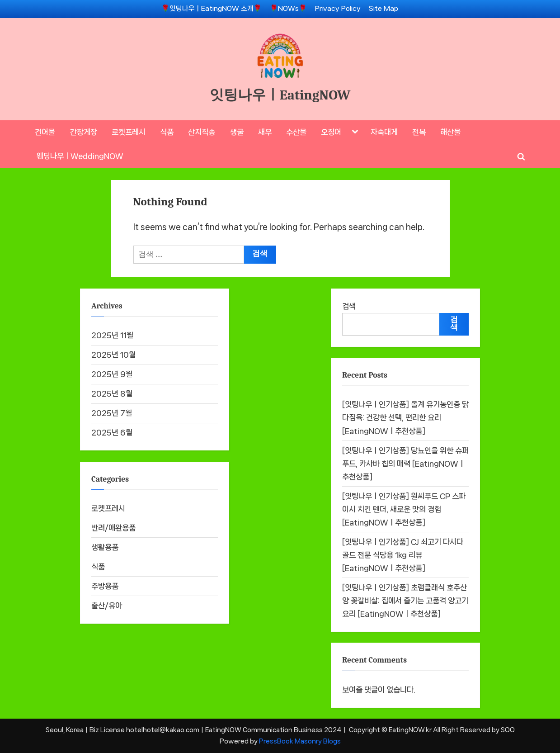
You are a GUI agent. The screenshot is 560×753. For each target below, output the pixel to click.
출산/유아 (107, 606)
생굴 (237, 132)
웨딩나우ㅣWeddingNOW (80, 156)
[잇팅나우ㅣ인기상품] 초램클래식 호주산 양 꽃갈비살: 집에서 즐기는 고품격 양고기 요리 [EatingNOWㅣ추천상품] (405, 601)
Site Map (384, 9)
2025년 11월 (112, 335)
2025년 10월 (113, 355)
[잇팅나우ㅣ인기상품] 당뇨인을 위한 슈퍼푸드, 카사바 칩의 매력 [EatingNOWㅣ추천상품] (405, 464)
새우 (265, 132)
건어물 (45, 132)
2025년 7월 (112, 413)
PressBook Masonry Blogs (300, 741)
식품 (167, 132)
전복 (419, 132)
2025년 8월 (112, 393)
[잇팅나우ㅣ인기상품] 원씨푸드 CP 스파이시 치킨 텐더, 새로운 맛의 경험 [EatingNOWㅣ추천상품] (404, 509)
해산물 (450, 132)
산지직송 (202, 132)
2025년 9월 (112, 374)
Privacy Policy (338, 9)
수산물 (296, 132)
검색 (349, 306)
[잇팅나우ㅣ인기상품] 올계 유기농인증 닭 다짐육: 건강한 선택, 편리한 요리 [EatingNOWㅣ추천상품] (405, 418)
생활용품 (105, 547)
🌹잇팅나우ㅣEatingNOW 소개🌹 (212, 9)
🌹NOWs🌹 (288, 9)
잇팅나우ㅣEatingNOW (280, 95)
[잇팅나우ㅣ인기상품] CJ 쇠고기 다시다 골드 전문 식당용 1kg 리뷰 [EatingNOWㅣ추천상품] (403, 555)
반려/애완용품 (113, 528)
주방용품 (105, 586)
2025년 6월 (112, 432)
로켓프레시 (129, 132)
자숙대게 (384, 132)
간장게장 (84, 132)
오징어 (331, 132)
